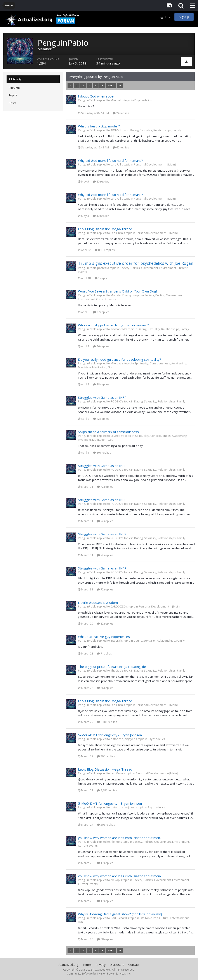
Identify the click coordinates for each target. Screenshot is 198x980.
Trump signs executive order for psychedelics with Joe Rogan (136, 263)
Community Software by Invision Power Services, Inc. (99, 974)
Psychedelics (143, 100)
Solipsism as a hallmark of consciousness (108, 432)
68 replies (105, 939)
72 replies (101, 419)
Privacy (101, 965)
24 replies (121, 113)
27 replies (101, 312)
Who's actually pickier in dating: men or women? (114, 325)
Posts (12, 103)
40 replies (101, 181)
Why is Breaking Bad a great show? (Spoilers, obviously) (120, 914)
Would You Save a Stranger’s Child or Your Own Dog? (118, 291)
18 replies (101, 384)
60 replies (121, 147)
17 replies (105, 863)
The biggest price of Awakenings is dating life (112, 667)
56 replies (101, 346)
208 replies (106, 756)
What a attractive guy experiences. (104, 637)
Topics (13, 95)
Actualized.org (69, 965)
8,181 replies (105, 250)
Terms (87, 965)
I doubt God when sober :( (98, 96)
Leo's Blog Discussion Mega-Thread (105, 229)
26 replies (105, 688)
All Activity (15, 79)
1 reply (101, 278)
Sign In (165, 17)
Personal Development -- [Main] (155, 164)
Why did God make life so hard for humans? (110, 160)
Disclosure (117, 965)
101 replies (102, 453)
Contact (134, 965)
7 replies (104, 653)
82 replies (105, 623)
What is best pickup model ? (99, 126)
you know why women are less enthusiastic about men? (120, 838)
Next (111, 85)
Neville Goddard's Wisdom (98, 602)
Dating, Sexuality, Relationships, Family (156, 130)
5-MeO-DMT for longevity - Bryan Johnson (110, 735)
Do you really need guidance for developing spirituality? (120, 359)
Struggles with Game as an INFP (102, 397)
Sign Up (184, 17)
